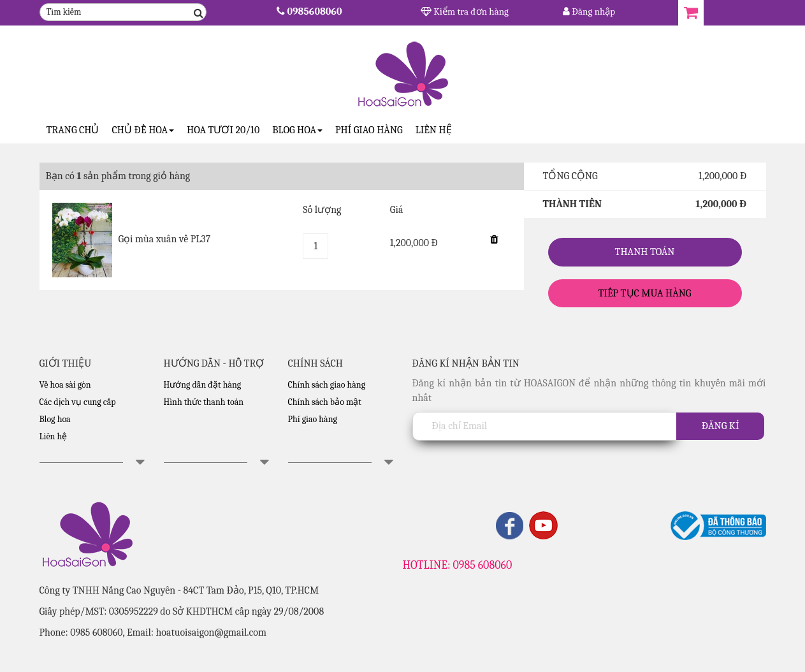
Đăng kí (721, 426)
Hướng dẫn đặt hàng (203, 385)
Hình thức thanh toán (204, 402)
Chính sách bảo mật (325, 402)
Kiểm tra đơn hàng (465, 11)
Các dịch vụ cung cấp (78, 402)
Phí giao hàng (369, 130)
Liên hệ (434, 130)
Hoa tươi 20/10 (223, 130)
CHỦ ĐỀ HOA (143, 130)
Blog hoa (55, 419)
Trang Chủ (73, 130)
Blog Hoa (297, 130)
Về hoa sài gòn (65, 385)
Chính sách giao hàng (327, 385)
